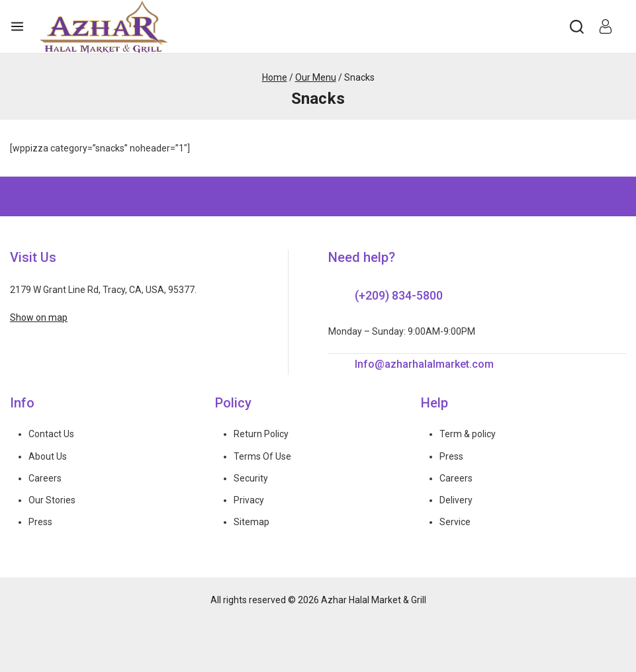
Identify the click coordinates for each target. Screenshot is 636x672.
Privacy (249, 500)
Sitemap (251, 522)
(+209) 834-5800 (399, 295)
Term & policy (468, 434)
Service (455, 522)
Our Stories (52, 500)
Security (251, 478)
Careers (45, 478)
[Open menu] (17, 26)
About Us (48, 456)
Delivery (456, 500)
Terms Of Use (262, 456)
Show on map (39, 317)
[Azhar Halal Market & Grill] (104, 26)
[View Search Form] (577, 27)
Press (40, 522)
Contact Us (51, 434)
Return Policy (261, 434)
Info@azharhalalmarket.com (424, 364)
